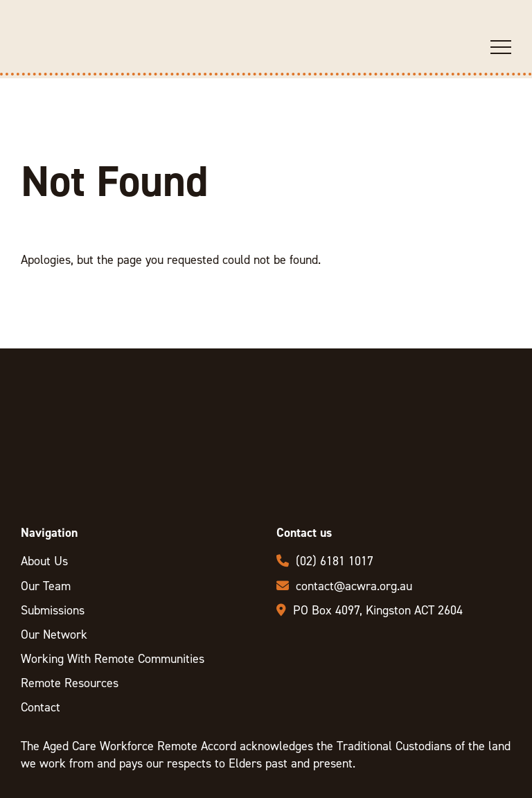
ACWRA (75, 73)
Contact (41, 707)
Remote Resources (70, 683)
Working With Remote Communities (113, 659)
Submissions (53, 610)
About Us (44, 561)
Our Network (54, 635)
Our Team (46, 586)
